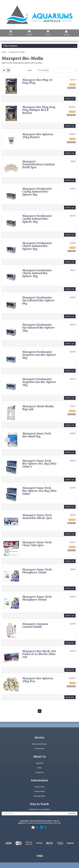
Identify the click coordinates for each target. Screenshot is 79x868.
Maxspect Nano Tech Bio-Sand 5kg (37, 435)
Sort (30, 70)
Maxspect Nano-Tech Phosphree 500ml (37, 598)
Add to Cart (70, 99)
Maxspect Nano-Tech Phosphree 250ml (37, 571)
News (39, 768)
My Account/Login (39, 744)
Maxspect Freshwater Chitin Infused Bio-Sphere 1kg (37, 246)
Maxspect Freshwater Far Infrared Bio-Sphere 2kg (38, 328)
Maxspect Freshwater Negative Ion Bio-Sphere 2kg (39, 382)
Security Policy (39, 796)
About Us (39, 763)
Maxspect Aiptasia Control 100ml (35, 625)
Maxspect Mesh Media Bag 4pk (38, 408)
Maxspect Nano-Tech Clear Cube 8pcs (37, 544)
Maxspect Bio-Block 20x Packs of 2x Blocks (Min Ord (39, 654)
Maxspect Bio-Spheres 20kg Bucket (38, 136)
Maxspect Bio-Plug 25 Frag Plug (37, 81)
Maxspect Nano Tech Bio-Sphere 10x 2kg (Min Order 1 (39, 464)
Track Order (40, 749)
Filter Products (10, 46)
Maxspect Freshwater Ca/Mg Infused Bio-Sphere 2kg (37, 219)
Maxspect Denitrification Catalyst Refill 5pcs (39, 164)
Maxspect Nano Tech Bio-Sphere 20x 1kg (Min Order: (39, 491)
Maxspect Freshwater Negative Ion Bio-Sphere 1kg (39, 355)
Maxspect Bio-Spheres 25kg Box (38, 680)
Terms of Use (39, 787)
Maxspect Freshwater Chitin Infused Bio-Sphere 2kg (37, 273)
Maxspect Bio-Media (17, 52)
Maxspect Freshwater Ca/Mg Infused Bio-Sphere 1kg (37, 192)
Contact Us (40, 772)
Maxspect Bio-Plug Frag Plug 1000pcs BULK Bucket (39, 110)
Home (4, 52)
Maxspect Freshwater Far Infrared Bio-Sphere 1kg (38, 300)
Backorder (70, 643)
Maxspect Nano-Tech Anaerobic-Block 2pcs (37, 517)
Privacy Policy (40, 791)
